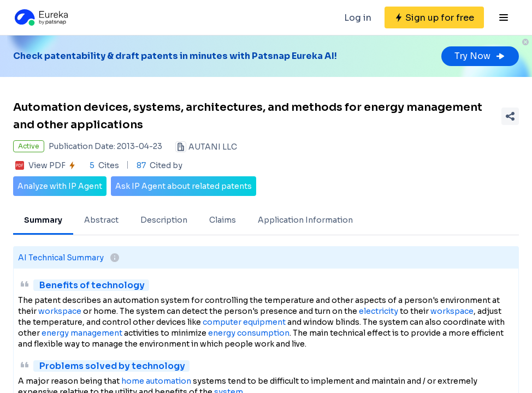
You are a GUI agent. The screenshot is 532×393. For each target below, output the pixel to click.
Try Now (480, 56)
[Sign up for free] (434, 17)
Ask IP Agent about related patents (184, 186)
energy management (82, 333)
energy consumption (249, 333)
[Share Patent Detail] (510, 116)
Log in (358, 18)
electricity (379, 311)
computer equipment (244, 322)
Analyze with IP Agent (60, 186)
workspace (60, 311)
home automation (156, 381)
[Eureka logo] (40, 17)
